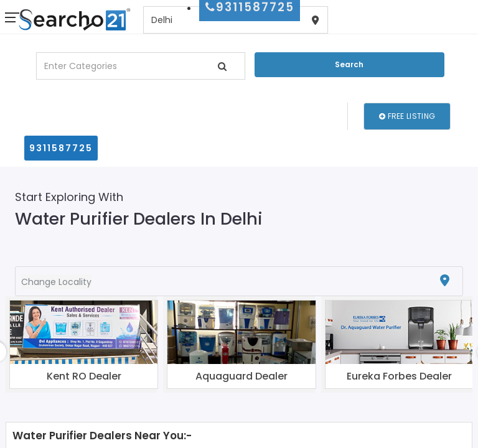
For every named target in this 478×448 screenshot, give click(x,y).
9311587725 (61, 148)
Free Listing (407, 116)
